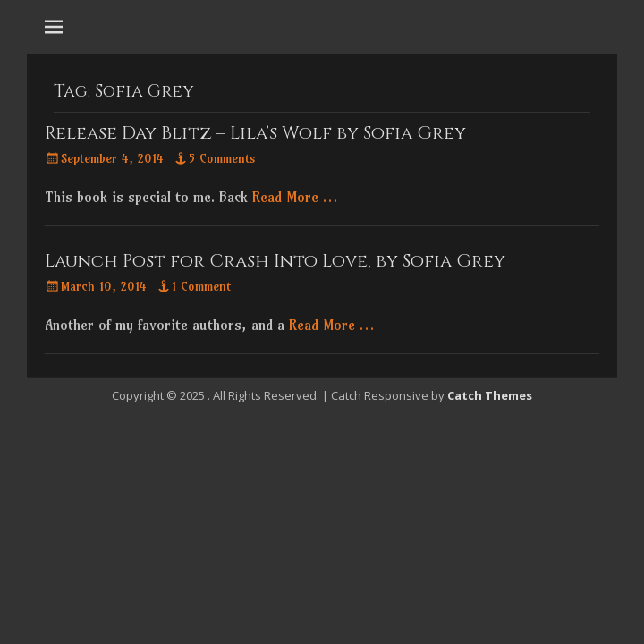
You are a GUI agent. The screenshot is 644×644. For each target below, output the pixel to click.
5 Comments (222, 158)
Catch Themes (490, 395)
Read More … (295, 197)
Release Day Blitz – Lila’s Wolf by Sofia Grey (255, 133)
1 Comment (201, 286)
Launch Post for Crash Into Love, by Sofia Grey (275, 261)
